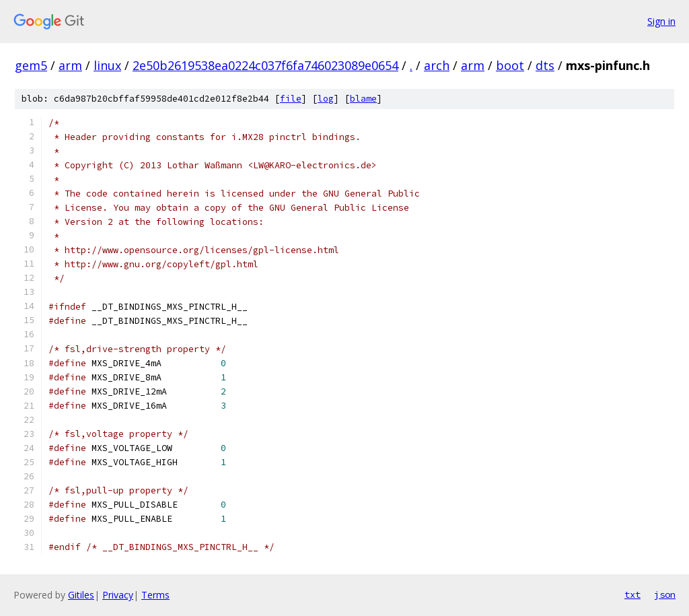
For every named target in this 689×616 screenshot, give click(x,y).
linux (107, 65)
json (665, 594)
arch (437, 65)
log (326, 99)
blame (363, 99)
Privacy (118, 595)
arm (70, 65)
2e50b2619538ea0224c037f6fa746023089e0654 (265, 65)
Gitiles (81, 595)
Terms (155, 595)
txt (632, 594)
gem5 (31, 65)
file (291, 99)
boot (510, 65)
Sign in (661, 21)
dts (545, 65)
